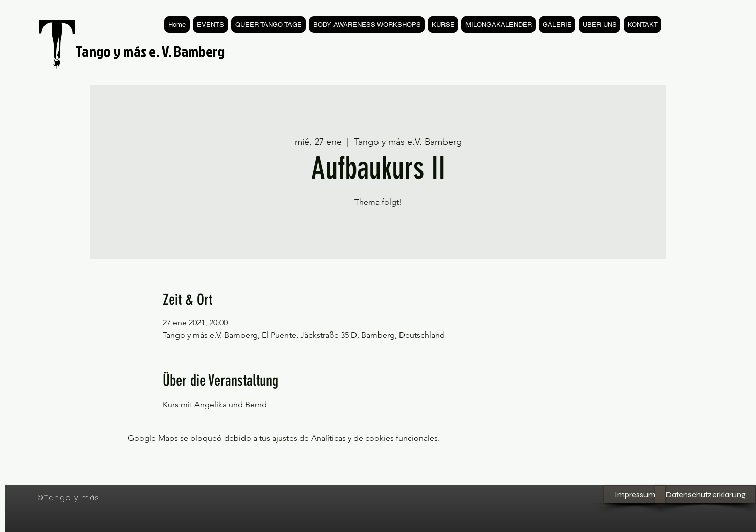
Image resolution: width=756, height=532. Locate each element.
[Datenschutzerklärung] (705, 495)
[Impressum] (635, 495)
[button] (443, 25)
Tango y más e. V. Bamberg (150, 51)
